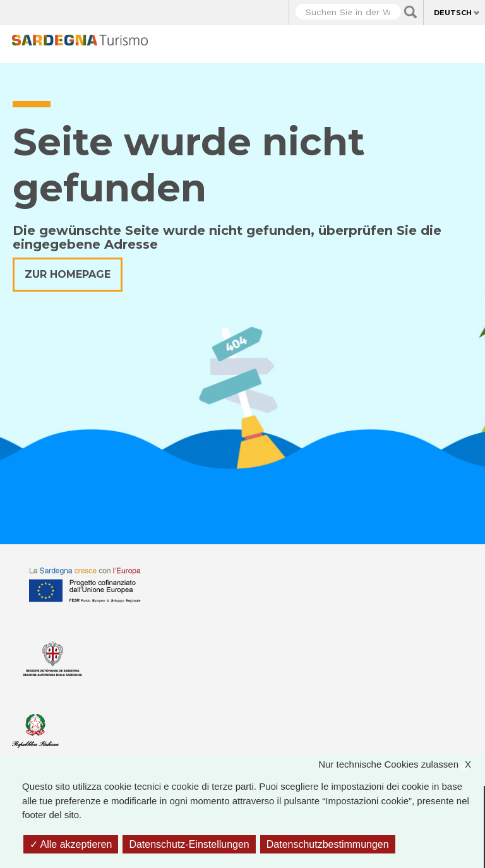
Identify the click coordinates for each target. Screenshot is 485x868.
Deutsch (453, 13)
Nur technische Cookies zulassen (401, 765)
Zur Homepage (68, 274)
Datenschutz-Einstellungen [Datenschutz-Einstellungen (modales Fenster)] (189, 844)
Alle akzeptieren (71, 844)
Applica (410, 12)
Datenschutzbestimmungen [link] (328, 844)
